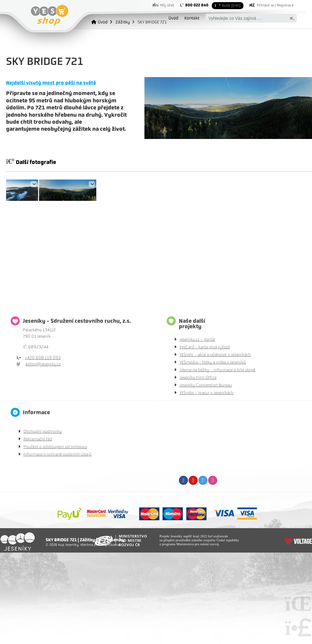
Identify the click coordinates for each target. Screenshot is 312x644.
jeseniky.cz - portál (197, 339)
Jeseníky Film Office (198, 377)
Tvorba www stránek (298, 541)
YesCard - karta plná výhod (205, 347)
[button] (271, 5)
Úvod (50, 15)
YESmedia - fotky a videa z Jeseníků (213, 362)
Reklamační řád (38, 439)
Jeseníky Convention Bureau (206, 385)
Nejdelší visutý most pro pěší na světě (51, 83)
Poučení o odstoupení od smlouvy (55, 447)
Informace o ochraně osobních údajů (57, 454)
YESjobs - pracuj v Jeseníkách (206, 393)
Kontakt (192, 18)
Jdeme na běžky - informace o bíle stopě (217, 370)
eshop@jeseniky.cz (43, 364)
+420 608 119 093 (43, 358)
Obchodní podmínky (43, 431)
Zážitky (123, 22)
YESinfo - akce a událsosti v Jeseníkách (215, 355)
